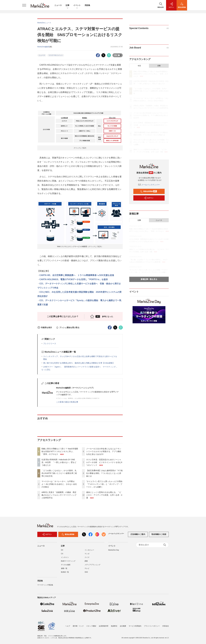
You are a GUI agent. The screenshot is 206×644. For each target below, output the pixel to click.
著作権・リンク (78, 626)
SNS (86, 572)
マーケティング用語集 (45, 585)
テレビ (87, 568)
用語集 (87, 5)
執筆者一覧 (65, 572)
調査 (86, 561)
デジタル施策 (66, 565)
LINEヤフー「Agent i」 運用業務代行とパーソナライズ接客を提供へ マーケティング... (80, 367)
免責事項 (114, 626)
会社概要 (123, 626)
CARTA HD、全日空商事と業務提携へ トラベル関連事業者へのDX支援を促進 (77, 275)
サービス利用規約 (135, 626)
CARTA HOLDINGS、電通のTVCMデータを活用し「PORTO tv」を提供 (74, 279)
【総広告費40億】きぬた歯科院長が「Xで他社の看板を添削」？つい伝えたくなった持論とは (104, 473)
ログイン (149, 198)
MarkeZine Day (114, 550)
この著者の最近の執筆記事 (67, 402)
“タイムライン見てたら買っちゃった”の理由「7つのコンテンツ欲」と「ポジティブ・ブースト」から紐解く (104, 484)
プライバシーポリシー (152, 626)
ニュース (58, 5)
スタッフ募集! (91, 626)
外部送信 (166, 626)
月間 (159, 66)
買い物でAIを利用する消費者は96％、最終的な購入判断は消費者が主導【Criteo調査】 (79, 363)
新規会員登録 (148, 191)
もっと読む (46, 370)
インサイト (65, 557)
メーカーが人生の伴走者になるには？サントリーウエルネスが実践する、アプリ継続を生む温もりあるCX (104, 451)
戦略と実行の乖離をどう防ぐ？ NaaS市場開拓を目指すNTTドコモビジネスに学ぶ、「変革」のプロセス (60, 451)
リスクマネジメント (56, 55)
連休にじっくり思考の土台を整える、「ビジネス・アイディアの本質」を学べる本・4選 (104, 495)
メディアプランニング (92, 565)
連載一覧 (64, 568)
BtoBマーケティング (68, 561)
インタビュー (89, 550)
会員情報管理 (104, 626)
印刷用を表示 (45, 328)
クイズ (87, 557)
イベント (77, 5)
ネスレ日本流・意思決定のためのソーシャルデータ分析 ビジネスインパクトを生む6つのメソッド (104, 462)
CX (62, 554)
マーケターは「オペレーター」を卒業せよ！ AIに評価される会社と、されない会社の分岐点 (59, 484)
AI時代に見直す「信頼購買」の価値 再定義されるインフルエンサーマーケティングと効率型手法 (59, 495)
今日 (139, 66)
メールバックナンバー (149, 185)
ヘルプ (68, 626)
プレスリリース (50, 344)
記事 (68, 5)
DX (62, 550)
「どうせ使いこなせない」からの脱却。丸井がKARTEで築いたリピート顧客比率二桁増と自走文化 (59, 473)
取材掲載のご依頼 (159, 534)
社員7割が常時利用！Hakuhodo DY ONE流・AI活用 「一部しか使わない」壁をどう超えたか (59, 462)
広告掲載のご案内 (138, 534)
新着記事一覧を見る (149, 279)
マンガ (87, 554)
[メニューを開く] (24, 5)
